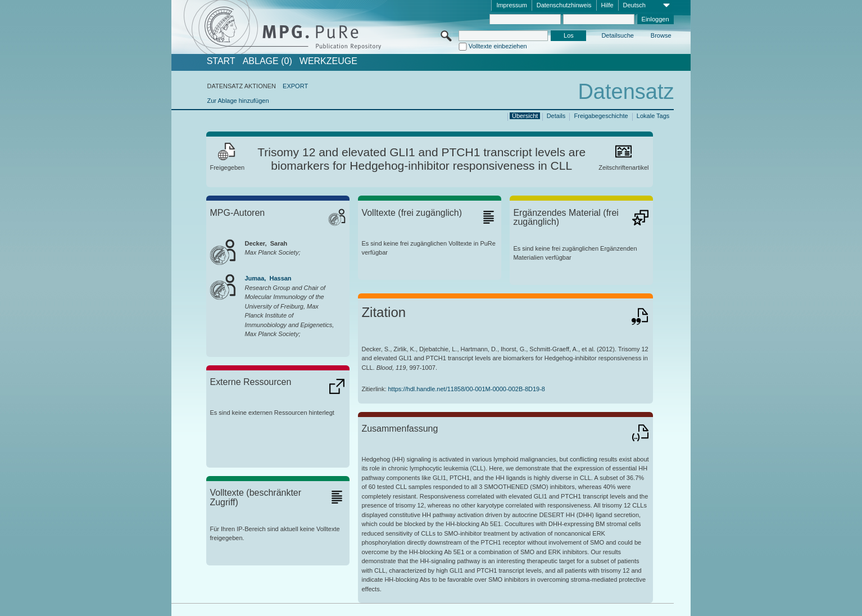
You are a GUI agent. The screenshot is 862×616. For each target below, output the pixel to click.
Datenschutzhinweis (564, 5)
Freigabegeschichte (601, 116)
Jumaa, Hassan (268, 278)
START (221, 61)
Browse (661, 35)
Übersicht (525, 116)
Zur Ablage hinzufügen (238, 101)
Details (556, 116)
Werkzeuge (328, 61)
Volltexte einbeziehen (498, 46)
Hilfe (607, 5)
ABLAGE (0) (267, 61)
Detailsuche (617, 35)
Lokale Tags (653, 116)
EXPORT (295, 86)
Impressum (511, 5)
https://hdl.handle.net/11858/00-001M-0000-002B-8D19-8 (467, 389)
